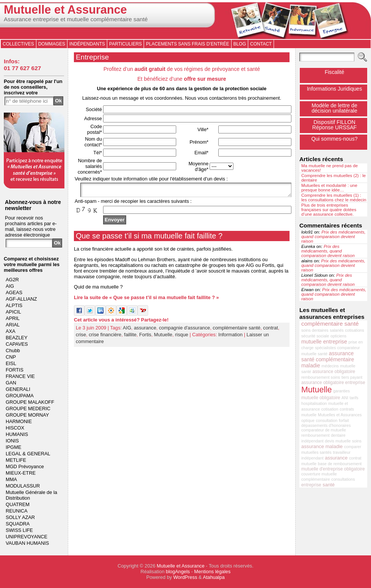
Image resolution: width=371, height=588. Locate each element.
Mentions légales (212, 572)
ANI (345, 398)
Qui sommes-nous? (334, 139)
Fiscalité (335, 72)
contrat (270, 330)
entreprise (311, 485)
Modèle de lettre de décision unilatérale (334, 108)
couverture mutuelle (319, 474)
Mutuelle (163, 337)
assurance (145, 330)
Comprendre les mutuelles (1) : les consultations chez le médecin (334, 198)
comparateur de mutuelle (324, 430)
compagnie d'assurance (184, 330)
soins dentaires (315, 330)
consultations (343, 479)
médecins (330, 366)
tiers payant (352, 377)
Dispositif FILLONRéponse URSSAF (334, 125)
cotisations (355, 330)
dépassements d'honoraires (326, 425)
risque (182, 337)
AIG (127, 330)
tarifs (354, 398)
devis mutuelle (338, 441)
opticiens (338, 336)
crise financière (105, 337)
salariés (337, 330)
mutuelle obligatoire (321, 398)
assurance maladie (322, 446)
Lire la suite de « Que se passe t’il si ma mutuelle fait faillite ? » (146, 300)
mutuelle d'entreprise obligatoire (333, 469)
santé (329, 485)
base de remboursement (340, 464)
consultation (327, 420)
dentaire (338, 435)
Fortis (145, 337)
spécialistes (325, 348)
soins (357, 441)
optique (308, 420)
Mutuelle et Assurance (65, 10)
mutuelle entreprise (324, 342)
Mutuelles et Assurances (340, 415)
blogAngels (178, 572)
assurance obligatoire (334, 372)
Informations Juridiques (335, 89)
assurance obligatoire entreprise (333, 383)
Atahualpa (214, 577)
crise (81, 337)
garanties (341, 391)
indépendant (312, 441)
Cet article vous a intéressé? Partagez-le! (121, 322)
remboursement (315, 435)
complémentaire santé (236, 330)
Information (230, 337)
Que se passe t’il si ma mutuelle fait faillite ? (149, 238)
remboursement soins (321, 377)
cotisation (330, 409)
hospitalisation (314, 403)
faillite (130, 337)
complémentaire (316, 479)
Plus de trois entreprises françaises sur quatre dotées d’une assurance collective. (329, 210)
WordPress (185, 577)
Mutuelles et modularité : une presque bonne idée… (329, 188)
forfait (344, 420)
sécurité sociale (315, 336)
